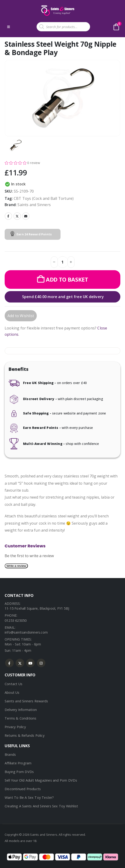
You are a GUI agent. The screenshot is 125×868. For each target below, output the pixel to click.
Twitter (17, 216)
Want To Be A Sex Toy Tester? (29, 797)
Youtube (30, 663)
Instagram (41, 663)
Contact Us (14, 684)
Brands (10, 755)
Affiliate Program (18, 763)
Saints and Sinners (34, 205)
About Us (12, 692)
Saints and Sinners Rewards (26, 701)
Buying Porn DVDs (19, 772)
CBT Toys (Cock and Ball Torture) (44, 198)
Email (26, 216)
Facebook (8, 216)
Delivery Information (21, 710)
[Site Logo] (57, 10)
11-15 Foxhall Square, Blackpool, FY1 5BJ (37, 608)
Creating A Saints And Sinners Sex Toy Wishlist (41, 806)
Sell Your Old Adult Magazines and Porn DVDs (41, 780)
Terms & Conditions (21, 718)
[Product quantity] (63, 262)
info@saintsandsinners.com (26, 632)
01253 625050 (16, 620)
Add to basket (67, 279)
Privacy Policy (15, 727)
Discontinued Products (23, 789)
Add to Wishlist (21, 316)
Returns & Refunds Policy (25, 735)
